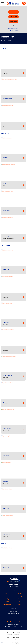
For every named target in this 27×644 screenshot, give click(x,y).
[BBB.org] (19, 621)
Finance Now (13, 21)
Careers (20, 599)
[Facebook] (11, 621)
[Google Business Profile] (8, 621)
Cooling (7, 599)
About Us (7, 596)
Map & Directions (13, 615)
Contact (20, 604)
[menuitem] (6, 639)
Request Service (13, 12)
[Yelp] (16, 621)
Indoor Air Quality (20, 596)
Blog (20, 602)
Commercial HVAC (7, 604)
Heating (7, 602)
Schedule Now (13, 17)
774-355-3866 (13, 31)
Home (7, 593)
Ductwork (20, 593)
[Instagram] (13, 621)
